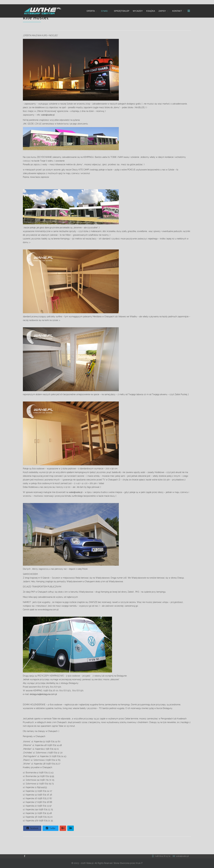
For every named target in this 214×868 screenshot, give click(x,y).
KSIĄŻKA (151, 11)
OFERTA (91, 11)
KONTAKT (177, 11)
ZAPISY (162, 11)
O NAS (104, 11)
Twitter (50, 828)
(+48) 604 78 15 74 (163, 856)
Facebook (32, 828)
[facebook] (25, 856)
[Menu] (189, 11)
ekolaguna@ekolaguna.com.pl (43, 694)
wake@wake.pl (48, 115)
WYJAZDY (138, 11)
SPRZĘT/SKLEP (122, 11)
